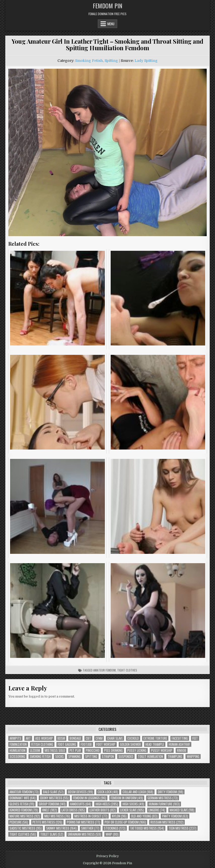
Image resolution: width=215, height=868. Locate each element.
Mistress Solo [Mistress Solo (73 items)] (55, 750)
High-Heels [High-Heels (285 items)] (107, 804)
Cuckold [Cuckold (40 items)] (133, 738)
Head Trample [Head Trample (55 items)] (155, 744)
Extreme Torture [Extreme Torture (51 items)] (155, 738)
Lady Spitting (146, 61)
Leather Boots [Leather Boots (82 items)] (103, 810)
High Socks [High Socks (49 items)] (133, 804)
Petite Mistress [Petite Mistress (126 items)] (47, 822)
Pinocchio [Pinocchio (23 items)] (93, 750)
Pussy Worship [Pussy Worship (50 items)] (162, 750)
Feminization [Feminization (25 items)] (18, 744)
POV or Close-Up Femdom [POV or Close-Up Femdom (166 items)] (125, 822)
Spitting (111, 61)
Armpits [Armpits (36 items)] (15, 738)
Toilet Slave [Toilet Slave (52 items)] (52, 834)
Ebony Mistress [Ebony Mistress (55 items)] (54, 798)
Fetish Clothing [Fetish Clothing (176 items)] (42, 744)
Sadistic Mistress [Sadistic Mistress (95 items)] (26, 828)
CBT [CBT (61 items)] (88, 738)
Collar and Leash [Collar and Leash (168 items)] (138, 792)
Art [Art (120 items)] (28, 738)
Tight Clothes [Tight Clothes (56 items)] (23, 834)
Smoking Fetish (89, 61)
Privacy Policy (108, 856)
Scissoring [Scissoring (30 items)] (17, 757)
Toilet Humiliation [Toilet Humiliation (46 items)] (150, 757)
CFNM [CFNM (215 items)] (99, 738)
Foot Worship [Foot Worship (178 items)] (106, 744)
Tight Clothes (127, 670)
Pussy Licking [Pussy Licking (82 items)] (137, 750)
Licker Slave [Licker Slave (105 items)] (132, 810)
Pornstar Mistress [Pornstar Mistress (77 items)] (83, 822)
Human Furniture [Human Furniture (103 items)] (164, 804)
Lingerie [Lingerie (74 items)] (157, 810)
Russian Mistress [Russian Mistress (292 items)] (167, 822)
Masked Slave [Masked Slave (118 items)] (182, 810)
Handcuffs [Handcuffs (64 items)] (81, 804)
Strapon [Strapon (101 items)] (108, 757)
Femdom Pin (108, 6)
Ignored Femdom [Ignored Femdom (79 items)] (24, 810)
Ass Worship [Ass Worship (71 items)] (44, 738)
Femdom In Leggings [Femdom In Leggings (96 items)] (90, 798)
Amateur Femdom (104, 670)
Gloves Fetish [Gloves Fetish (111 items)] (22, 804)
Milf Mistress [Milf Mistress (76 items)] (57, 816)
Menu (111, 24)
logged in (36, 696)
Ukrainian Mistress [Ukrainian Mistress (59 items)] (84, 834)
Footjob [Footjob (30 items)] (86, 744)
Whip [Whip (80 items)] (112, 834)
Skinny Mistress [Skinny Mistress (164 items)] (61, 828)
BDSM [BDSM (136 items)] (61, 738)
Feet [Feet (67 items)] (195, 738)
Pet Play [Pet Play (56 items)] (75, 750)
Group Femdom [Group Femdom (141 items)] (52, 804)
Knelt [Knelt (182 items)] (50, 810)
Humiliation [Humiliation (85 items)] (18, 750)
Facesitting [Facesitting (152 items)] (180, 738)
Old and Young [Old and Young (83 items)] (144, 816)
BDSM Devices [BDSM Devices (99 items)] (81, 792)
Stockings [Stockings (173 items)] (115, 828)
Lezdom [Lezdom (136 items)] (35, 750)
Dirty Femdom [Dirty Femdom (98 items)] (171, 792)
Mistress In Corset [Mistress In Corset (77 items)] (91, 816)
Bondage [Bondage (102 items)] (75, 738)
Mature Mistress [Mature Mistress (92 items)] (25, 816)
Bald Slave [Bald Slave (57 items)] (53, 792)
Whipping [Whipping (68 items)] (193, 757)
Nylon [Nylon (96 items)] (119, 816)
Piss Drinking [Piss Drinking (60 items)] (113, 750)
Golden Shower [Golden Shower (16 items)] (130, 744)
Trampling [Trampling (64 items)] (175, 757)
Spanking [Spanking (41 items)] (74, 757)
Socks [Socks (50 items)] (59, 757)
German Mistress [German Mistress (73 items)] (163, 798)
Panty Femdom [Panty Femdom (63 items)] (175, 816)
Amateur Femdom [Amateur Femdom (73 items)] (24, 792)
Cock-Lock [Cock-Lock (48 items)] (108, 792)
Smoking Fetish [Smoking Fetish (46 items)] (40, 757)
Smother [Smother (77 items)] (90, 828)
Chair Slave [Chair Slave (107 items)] (115, 738)
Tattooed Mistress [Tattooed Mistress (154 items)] (147, 828)
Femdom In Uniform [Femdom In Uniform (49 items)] (127, 798)
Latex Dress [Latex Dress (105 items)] (73, 810)
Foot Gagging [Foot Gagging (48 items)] (67, 744)
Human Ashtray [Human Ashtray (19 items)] (179, 744)
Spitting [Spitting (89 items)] (91, 757)
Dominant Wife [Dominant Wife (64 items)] (23, 798)
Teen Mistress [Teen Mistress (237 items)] (182, 828)
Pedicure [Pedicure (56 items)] (19, 822)
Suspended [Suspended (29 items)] (126, 757)
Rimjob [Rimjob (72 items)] (182, 750)
